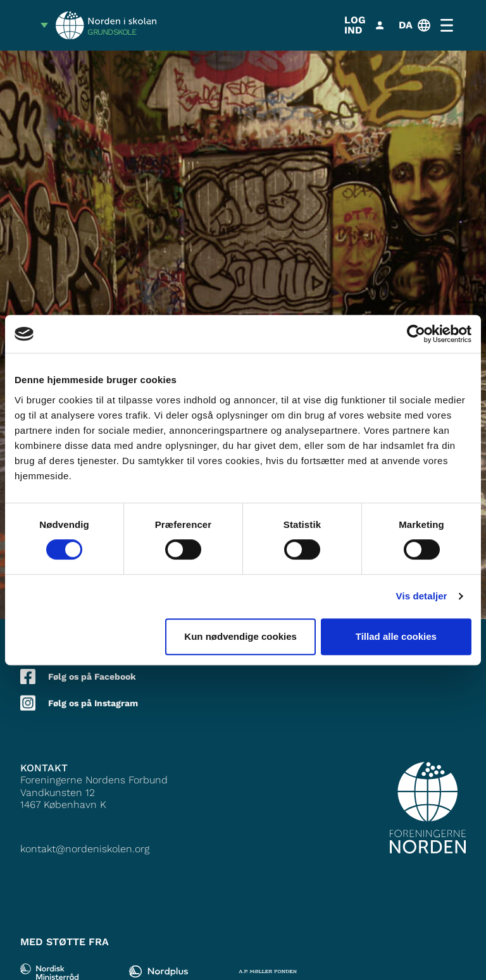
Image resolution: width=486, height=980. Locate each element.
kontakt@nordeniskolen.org (85, 849)
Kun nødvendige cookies (240, 636)
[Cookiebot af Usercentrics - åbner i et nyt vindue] (416, 334)
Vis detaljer (422, 596)
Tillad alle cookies (396, 636)
